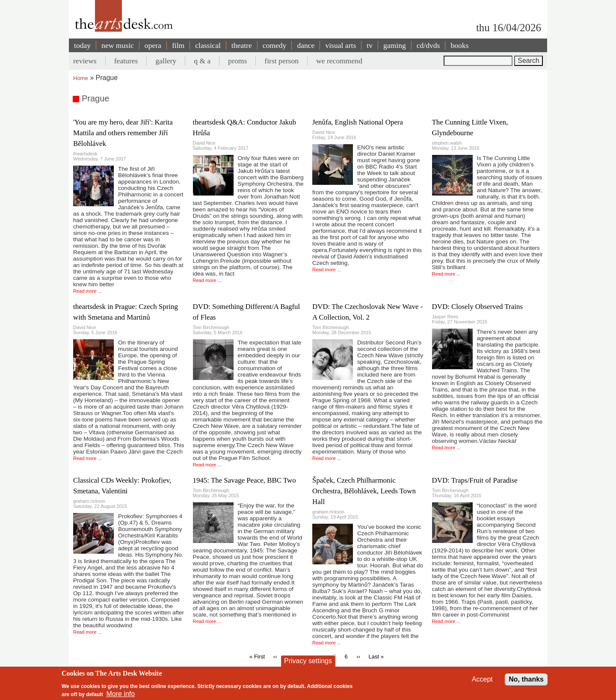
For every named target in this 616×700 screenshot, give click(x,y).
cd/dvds (428, 45)
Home (81, 78)
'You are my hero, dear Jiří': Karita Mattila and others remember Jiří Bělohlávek (123, 133)
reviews (85, 61)
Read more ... (87, 291)
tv (370, 45)
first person (281, 61)
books (459, 45)
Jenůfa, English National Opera (358, 122)
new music (118, 45)
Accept (482, 681)
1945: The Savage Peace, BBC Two (244, 480)
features (126, 61)
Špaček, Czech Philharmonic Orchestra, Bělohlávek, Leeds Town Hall (364, 491)
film (178, 45)
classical (208, 45)
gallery (166, 61)
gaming (395, 45)
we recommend (339, 61)
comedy (275, 45)
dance (306, 45)
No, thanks (526, 681)
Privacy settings (308, 663)
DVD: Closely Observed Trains (478, 307)
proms (237, 61)
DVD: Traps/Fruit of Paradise (475, 480)
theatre (242, 45)
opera (153, 45)
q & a (202, 61)
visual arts (341, 45)
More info (121, 696)
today (82, 45)
